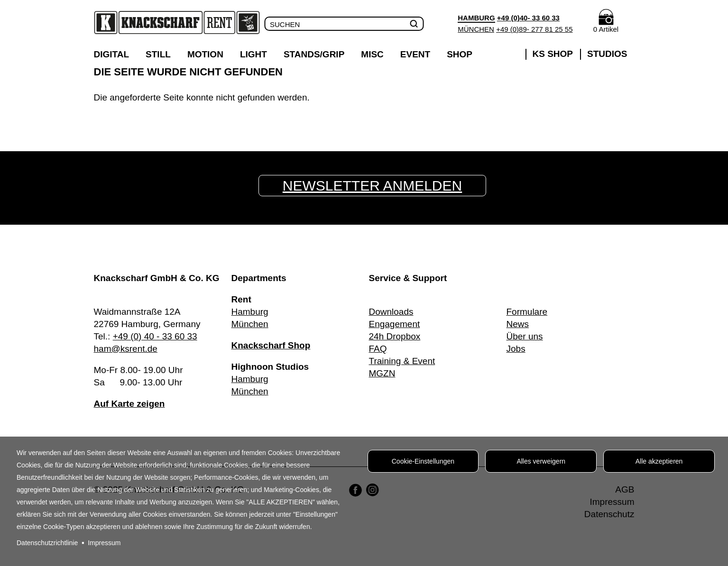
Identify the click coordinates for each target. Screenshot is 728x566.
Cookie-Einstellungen (423, 461)
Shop (460, 54)
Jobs (516, 349)
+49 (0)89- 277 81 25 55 (534, 29)
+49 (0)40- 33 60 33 (528, 18)
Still (158, 54)
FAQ (378, 349)
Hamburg (250, 312)
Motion (205, 54)
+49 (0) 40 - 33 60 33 (155, 336)
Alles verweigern (541, 461)
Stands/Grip (314, 54)
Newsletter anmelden (372, 186)
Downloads (391, 312)
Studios (607, 54)
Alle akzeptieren (659, 461)
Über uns (525, 336)
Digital (112, 54)
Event (415, 54)
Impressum (104, 543)
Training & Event (402, 361)
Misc (372, 54)
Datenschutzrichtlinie (47, 543)
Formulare (527, 312)
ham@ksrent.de (126, 349)
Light (253, 54)
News (518, 324)
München (476, 29)
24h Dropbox (395, 336)
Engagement (395, 324)
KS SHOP (553, 54)
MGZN (382, 373)
